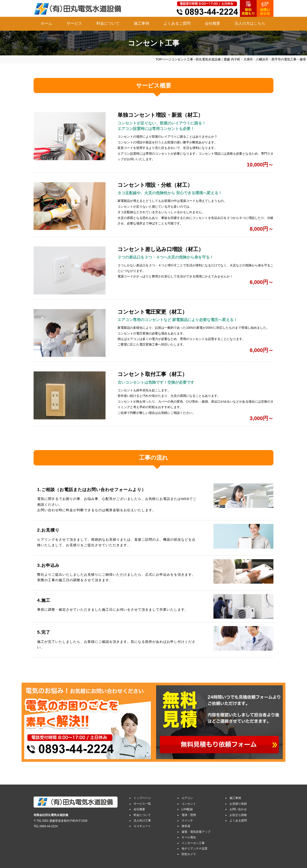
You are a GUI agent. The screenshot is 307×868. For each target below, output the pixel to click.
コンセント (189, 804)
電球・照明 (189, 815)
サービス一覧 (142, 804)
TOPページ (163, 59)
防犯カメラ (189, 854)
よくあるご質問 (177, 23)
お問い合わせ (238, 809)
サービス (74, 23)
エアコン (187, 798)
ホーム (47, 23)
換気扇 (186, 826)
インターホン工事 (193, 843)
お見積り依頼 (238, 804)
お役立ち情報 (238, 815)
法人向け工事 (142, 821)
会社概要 (213, 23)
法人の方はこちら (250, 23)
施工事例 (142, 23)
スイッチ (187, 821)
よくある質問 (238, 821)
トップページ (142, 798)
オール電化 (189, 837)
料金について (108, 23)
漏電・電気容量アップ (196, 832)
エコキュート (142, 826)
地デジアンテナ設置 (195, 849)
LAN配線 (187, 809)
